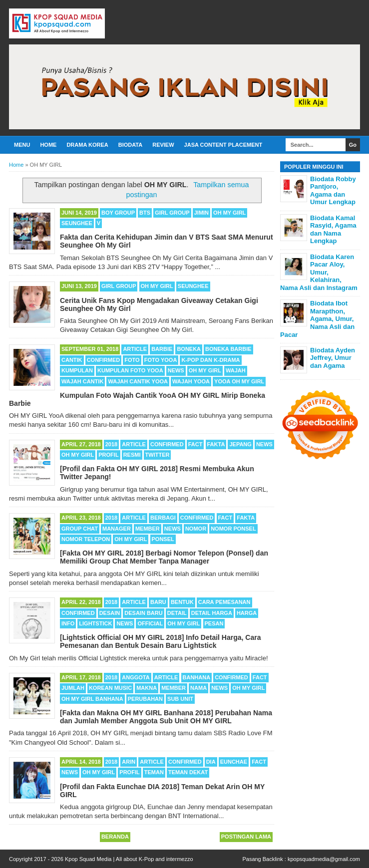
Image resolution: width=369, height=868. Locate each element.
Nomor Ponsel (233, 529)
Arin (129, 762)
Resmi (132, 455)
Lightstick (95, 623)
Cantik (72, 360)
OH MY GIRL (229, 213)
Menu (22, 145)
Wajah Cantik (82, 381)
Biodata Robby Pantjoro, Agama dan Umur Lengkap (333, 191)
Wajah (236, 370)
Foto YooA (161, 360)
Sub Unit (180, 699)
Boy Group (118, 213)
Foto (132, 360)
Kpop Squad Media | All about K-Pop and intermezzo (129, 859)
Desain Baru (143, 613)
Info (68, 623)
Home (48, 145)
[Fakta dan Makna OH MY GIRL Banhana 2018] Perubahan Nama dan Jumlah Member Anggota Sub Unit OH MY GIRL (166, 717)
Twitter (158, 455)
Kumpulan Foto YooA (130, 370)
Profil (108, 455)
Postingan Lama (246, 837)
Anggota (136, 677)
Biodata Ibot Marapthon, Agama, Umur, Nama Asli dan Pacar (317, 319)
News (176, 370)
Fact (195, 444)
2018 (111, 444)
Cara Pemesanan (224, 602)
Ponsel (163, 539)
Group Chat (80, 529)
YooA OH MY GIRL (239, 381)
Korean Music (110, 688)
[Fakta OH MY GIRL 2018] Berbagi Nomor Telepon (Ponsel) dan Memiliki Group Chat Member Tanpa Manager (164, 557)
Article (135, 349)
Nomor (196, 529)
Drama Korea (87, 145)
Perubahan (145, 699)
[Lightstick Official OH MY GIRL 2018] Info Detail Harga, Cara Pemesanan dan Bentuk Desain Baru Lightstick (160, 641)
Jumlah (73, 688)
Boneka (189, 349)
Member (148, 529)
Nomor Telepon (86, 539)
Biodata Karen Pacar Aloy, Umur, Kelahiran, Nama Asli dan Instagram (319, 272)
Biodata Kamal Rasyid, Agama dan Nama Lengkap (333, 230)
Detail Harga (212, 613)
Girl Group (172, 213)
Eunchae (234, 762)
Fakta (216, 444)
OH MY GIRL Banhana (92, 699)
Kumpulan (77, 370)
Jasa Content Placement (223, 145)
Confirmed (104, 360)
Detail (177, 613)
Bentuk (182, 602)
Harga (247, 613)
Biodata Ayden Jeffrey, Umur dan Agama (333, 358)
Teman (154, 772)
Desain (110, 613)
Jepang (240, 444)
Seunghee (77, 223)
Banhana (197, 677)
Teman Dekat (188, 772)
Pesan (214, 623)
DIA (211, 762)
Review (163, 145)
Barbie (162, 349)
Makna (147, 688)
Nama (198, 688)
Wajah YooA (191, 381)
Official (150, 623)
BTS (145, 213)
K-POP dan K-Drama (210, 360)
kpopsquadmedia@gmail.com (324, 859)
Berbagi (163, 518)
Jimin (201, 213)
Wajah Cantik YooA (138, 381)
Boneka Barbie (228, 349)
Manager (117, 529)
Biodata (130, 145)
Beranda (115, 837)
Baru (158, 602)
